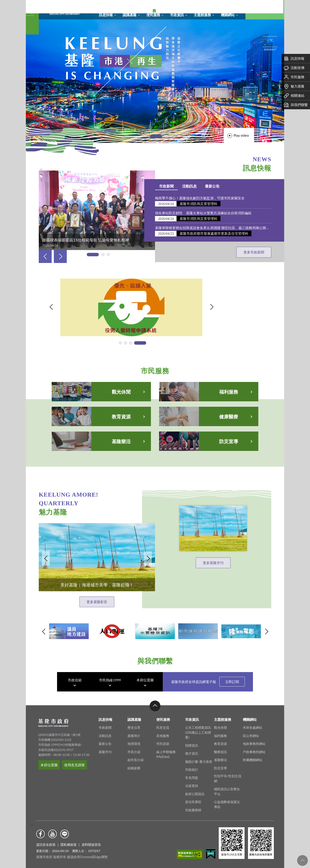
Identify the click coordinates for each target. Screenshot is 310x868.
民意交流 (163, 733)
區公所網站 (251, 741)
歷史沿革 (134, 733)
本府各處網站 (253, 733)
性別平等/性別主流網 (228, 784)
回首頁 (200, 6)
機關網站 (228, 15)
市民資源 (163, 749)
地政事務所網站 (254, 749)
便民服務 (153, 15)
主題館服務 (202, 15)
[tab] (156, 136)
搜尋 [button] (255, 10)
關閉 (28, 11)
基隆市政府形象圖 (40, 1)
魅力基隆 (294, 86)
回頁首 (302, 860)
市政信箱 (227, 6)
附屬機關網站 (253, 765)
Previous (45, 256)
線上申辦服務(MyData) (166, 759)
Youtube (53, 834)
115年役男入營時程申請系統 (82, 284)
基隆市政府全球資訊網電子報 (208, 683)
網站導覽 (209, 6)
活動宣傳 (294, 68)
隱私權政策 (69, 845)
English (236, 6)
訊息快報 (106, 15)
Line (65, 834)
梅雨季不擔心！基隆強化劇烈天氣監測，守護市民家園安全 (205, 198)
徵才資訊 (192, 759)
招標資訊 (192, 751)
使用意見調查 (74, 770)
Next (60, 256)
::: (32, 824)
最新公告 (218, 186)
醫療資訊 (220, 757)
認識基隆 (130, 15)
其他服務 (163, 741)
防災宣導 (220, 773)
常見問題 (192, 783)
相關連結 (294, 95)
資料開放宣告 (91, 845)
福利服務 (220, 741)
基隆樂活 (220, 765)
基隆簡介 (134, 741)
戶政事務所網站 (254, 757)
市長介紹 (134, 757)
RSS (218, 6)
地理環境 (134, 749)
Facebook (40, 834)
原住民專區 (193, 807)
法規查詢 (192, 791)
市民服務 (294, 77)
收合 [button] (155, 711)
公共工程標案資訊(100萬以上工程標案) (198, 737)
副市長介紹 (136, 765)
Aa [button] (274, 10)
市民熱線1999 (110, 682)
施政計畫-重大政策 (199, 767)
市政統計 (192, 775)
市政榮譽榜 (193, 815)
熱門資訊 (32, 71)
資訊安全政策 (46, 845)
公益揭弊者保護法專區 (227, 809)
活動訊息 (195, 186)
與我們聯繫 (296, 105)
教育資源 (220, 749)
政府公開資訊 (195, 799)
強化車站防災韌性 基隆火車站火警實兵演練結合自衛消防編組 (209, 213)
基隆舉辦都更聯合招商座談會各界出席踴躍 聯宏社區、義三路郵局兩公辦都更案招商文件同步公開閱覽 (219, 228)
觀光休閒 (220, 733)
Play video (241, 135)
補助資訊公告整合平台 (227, 797)
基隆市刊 (105, 757)
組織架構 (134, 773)
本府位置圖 (145, 682)
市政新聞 (172, 186)
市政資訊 (177, 15)
